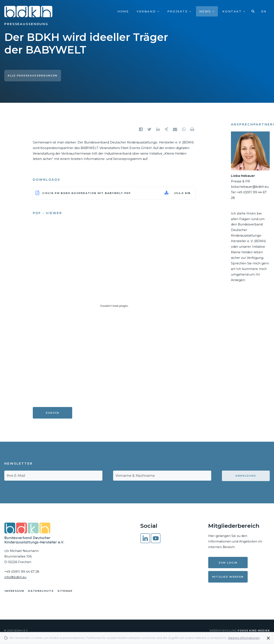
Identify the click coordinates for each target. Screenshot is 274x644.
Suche (253, 11)
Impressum (15, 593)
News (207, 11)
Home (123, 11)
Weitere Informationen (244, 638)
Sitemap (68, 593)
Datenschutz (42, 593)
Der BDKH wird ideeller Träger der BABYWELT (86, 43)
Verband (148, 11)
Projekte (179, 11)
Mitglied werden (228, 577)
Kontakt (234, 11)
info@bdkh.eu (15, 577)
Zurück (53, 413)
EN (264, 11)
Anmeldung (246, 476)
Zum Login (228, 563)
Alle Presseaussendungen (33, 76)
